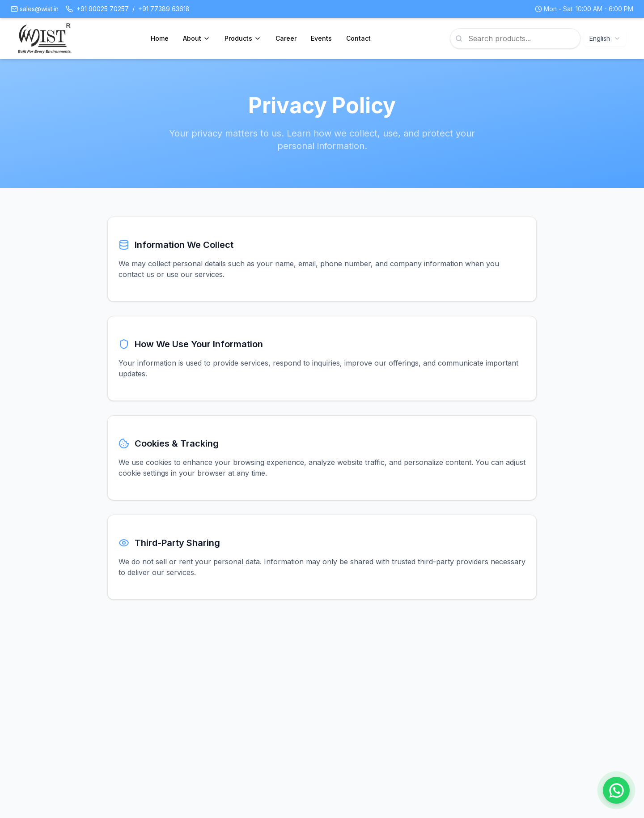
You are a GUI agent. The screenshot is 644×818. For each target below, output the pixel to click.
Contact (358, 38)
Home (160, 38)
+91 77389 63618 (164, 9)
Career (286, 38)
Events (321, 38)
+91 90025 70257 (103, 9)
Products (243, 38)
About (197, 38)
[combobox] (605, 38)
